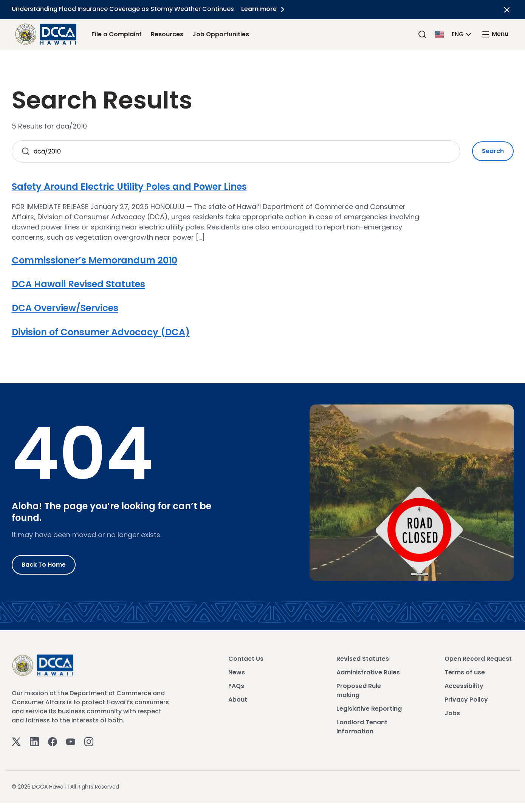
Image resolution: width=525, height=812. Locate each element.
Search (493, 151)
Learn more (265, 9)
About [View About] (238, 700)
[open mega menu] (495, 34)
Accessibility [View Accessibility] (464, 686)
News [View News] (237, 672)
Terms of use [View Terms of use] (465, 672)
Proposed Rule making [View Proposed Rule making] (359, 690)
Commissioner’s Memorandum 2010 (94, 260)
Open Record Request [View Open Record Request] (478, 659)
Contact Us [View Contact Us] (246, 659)
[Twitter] (16, 741)
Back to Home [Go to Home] (44, 565)
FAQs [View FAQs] (236, 686)
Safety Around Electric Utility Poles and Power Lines (129, 187)
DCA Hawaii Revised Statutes (78, 284)
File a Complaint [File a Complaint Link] (117, 34)
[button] (454, 34)
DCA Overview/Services (65, 308)
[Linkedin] (34, 741)
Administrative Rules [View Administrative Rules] (368, 672)
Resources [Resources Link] (167, 34)
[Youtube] (71, 741)
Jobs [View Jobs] (452, 713)
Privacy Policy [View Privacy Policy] (466, 700)
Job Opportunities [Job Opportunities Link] (221, 34)
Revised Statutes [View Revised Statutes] (363, 659)
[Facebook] (53, 741)
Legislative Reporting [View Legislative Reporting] (369, 709)
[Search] (422, 34)
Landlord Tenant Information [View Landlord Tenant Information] (362, 727)
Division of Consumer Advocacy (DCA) (101, 332)
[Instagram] (89, 741)
